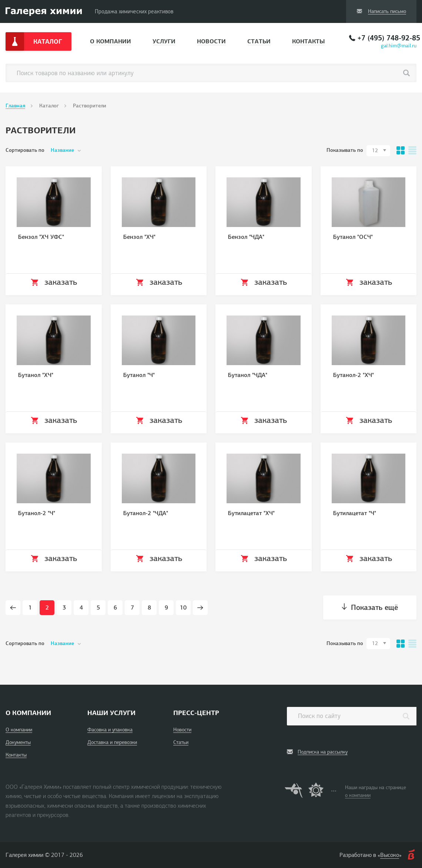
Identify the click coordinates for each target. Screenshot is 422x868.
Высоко (390, 855)
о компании (358, 795)
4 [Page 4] (81, 608)
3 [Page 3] (64, 608)
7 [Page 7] (132, 608)
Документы (18, 742)
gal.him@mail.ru (399, 46)
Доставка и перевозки (112, 742)
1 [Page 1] (30, 608)
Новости (211, 41)
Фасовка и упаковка (110, 730)
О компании (110, 41)
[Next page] (200, 608)
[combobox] (378, 151)
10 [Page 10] (183, 608)
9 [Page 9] (166, 608)
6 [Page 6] (115, 608)
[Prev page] (13, 608)
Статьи (259, 41)
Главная (15, 106)
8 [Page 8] (149, 608)
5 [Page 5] (98, 608)
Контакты (308, 41)
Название (62, 150)
